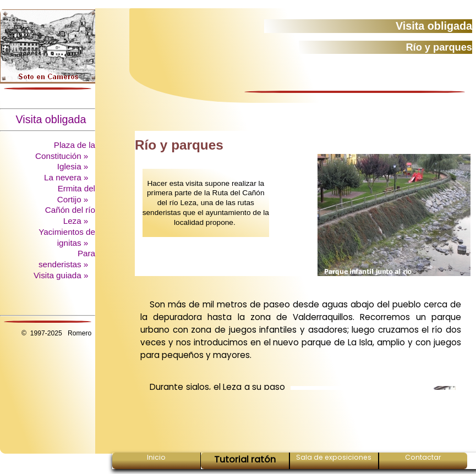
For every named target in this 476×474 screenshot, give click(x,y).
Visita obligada (55, 119)
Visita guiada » (62, 275)
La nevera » (67, 177)
